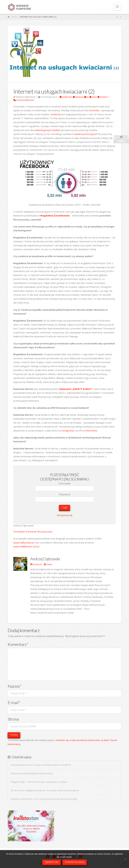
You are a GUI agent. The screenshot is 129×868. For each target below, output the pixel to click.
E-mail (14, 702)
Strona (13, 719)
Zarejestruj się (64, 515)
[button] (117, 6)
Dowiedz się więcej (75, 862)
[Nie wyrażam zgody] (125, 859)
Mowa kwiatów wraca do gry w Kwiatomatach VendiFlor (41, 765)
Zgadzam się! (52, 862)
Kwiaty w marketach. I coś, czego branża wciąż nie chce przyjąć (44, 799)
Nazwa (15, 686)
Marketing (66, 97)
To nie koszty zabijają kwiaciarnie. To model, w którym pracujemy (45, 790)
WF (86, 97)
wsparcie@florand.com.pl (26, 546)
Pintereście (91, 431)
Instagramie (68, 431)
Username (64, 483)
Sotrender (94, 110)
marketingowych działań (47, 130)
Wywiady (103, 97)
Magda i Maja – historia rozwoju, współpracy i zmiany (39, 782)
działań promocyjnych (86, 134)
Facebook (56, 114)
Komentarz (18, 644)
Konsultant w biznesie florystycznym (33, 532)
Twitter (48, 564)
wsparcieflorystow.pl (24, 543)
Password (65, 494)
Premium (78, 97)
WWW (93, 97)
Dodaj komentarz (24, 100)
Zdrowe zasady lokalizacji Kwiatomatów (32, 773)
